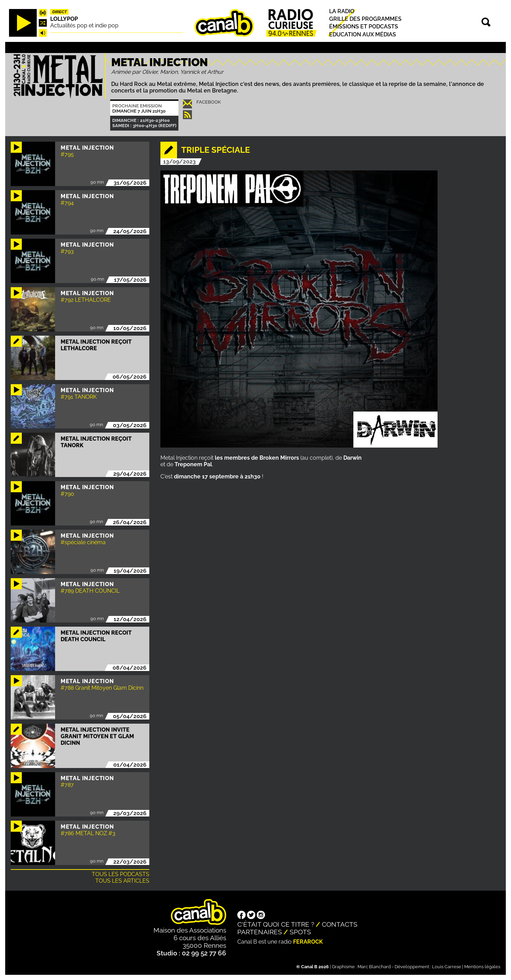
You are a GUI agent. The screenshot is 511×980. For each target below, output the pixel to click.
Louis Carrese (447, 967)
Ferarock (308, 942)
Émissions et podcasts (364, 27)
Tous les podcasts (121, 874)
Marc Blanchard (374, 967)
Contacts (340, 924)
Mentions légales (482, 967)
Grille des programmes (365, 19)
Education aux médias (363, 34)
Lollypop (64, 19)
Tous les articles (122, 881)
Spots (300, 932)
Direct (60, 12)
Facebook (209, 102)
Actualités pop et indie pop (84, 25)
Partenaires (260, 932)
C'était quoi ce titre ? (276, 924)
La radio (342, 11)
